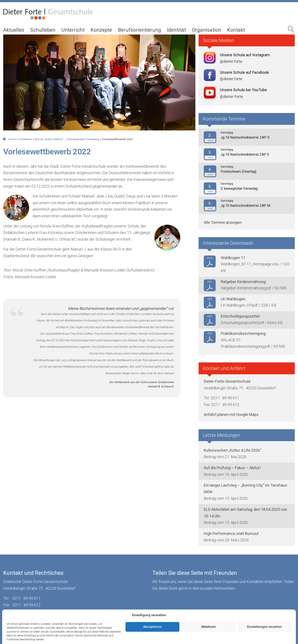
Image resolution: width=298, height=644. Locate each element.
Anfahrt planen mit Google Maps (231, 414)
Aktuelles (14, 30)
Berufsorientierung (140, 30)
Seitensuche (292, 31)
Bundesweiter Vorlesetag (84, 139)
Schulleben (43, 30)
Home (12, 139)
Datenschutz (58, 615)
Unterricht (73, 30)
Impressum (32, 615)
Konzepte (101, 30)
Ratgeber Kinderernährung (243, 282)
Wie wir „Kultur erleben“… (50, 139)
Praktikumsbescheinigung (243, 333)
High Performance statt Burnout (231, 534)
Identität (176, 30)
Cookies (81, 615)
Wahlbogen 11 (233, 258)
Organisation (207, 30)
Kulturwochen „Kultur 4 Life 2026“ (233, 450)
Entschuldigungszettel (240, 316)
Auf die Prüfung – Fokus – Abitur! (232, 468)
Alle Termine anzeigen (223, 222)
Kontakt (236, 30)
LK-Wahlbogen (233, 299)
